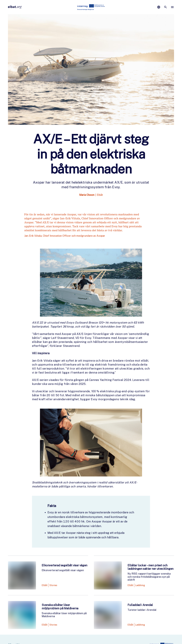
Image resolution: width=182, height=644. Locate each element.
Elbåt (100, 195)
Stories (53, 585)
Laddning (140, 585)
